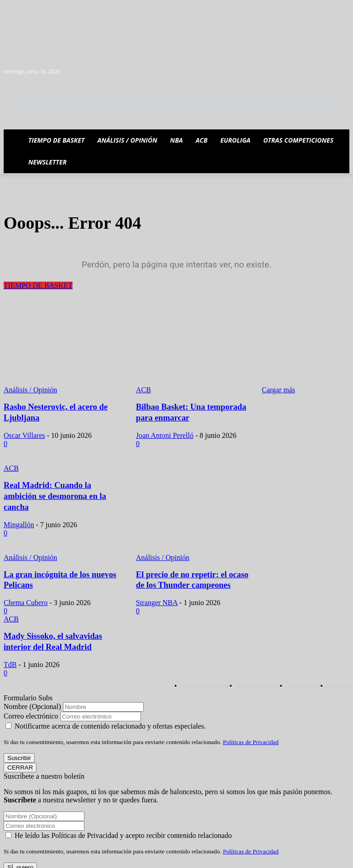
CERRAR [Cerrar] (20, 750)
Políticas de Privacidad (251, 725)
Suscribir (19, 741)
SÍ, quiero (20, 850)
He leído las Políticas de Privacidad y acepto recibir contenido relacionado (119, 818)
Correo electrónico (31, 699)
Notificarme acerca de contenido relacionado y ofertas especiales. (106, 709)
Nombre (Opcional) (32, 689)
